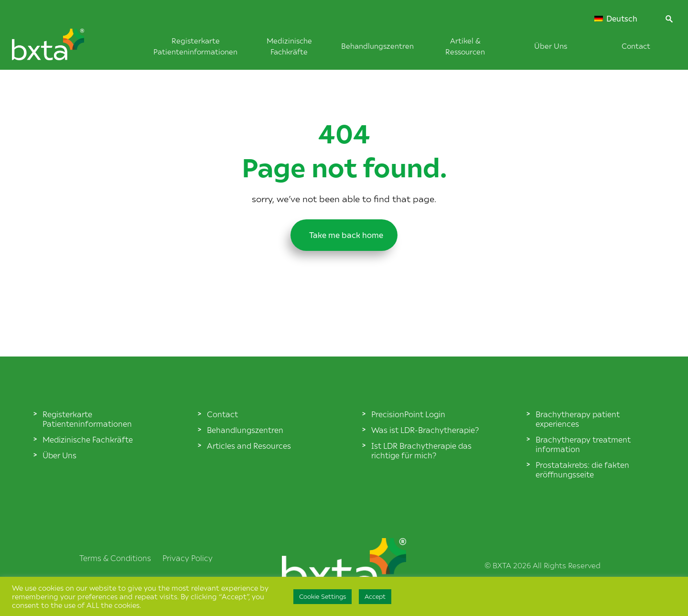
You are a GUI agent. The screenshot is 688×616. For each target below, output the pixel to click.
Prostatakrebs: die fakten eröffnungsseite (582, 469)
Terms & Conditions (115, 558)
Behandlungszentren (377, 46)
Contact (636, 46)
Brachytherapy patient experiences (578, 419)
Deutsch (616, 19)
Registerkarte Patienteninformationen (87, 419)
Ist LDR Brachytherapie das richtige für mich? (421, 450)
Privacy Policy (188, 558)
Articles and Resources (249, 445)
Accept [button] (375, 596)
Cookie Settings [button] (322, 596)
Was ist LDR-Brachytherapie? (425, 430)
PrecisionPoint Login (408, 414)
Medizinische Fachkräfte (88, 439)
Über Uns (551, 46)
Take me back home (344, 233)
